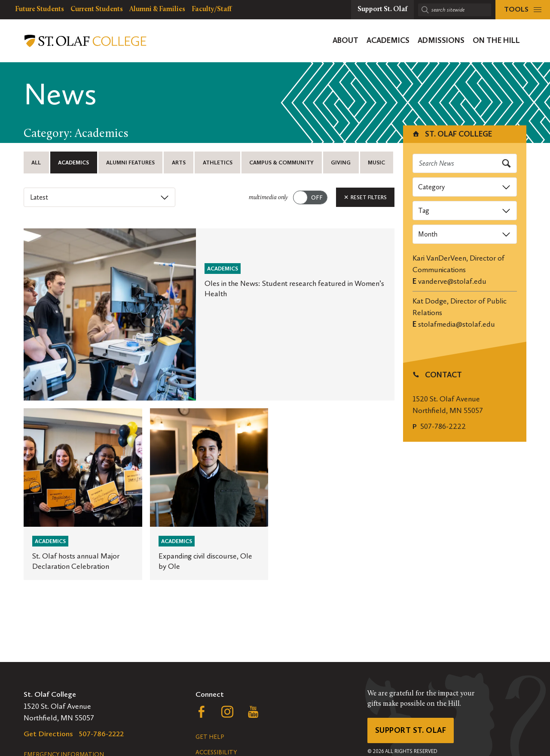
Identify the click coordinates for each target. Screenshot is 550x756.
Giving (341, 162)
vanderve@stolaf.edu (452, 281)
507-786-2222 (443, 426)
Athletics (218, 162)
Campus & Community (281, 162)
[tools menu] (523, 10)
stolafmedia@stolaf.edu (457, 324)
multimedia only (268, 198)
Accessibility (216, 752)
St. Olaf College (452, 134)
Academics (73, 162)
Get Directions (48, 734)
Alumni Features (130, 162)
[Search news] (465, 163)
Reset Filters (365, 197)
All (36, 162)
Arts (179, 162)
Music (376, 162)
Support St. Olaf (411, 730)
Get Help (210, 737)
